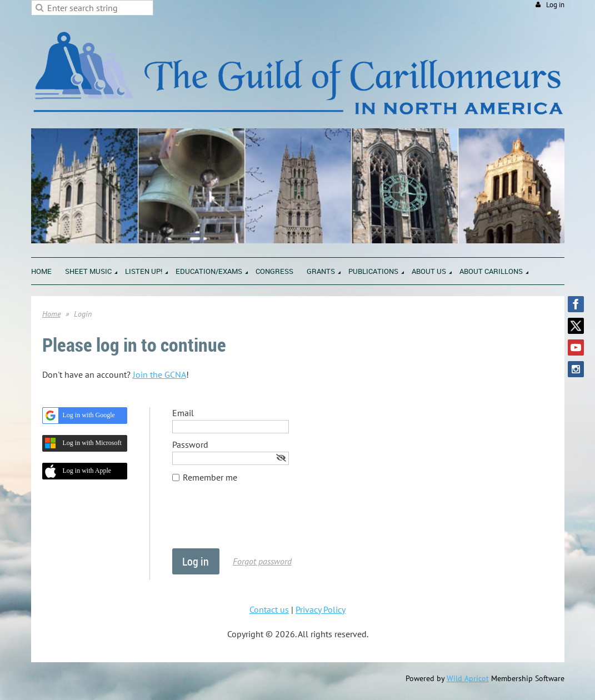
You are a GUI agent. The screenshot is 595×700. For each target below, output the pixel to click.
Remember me (210, 477)
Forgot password (262, 561)
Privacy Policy (321, 609)
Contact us (269, 609)
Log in (555, 5)
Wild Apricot (468, 678)
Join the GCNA (159, 374)
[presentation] (257, 521)
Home (51, 314)
